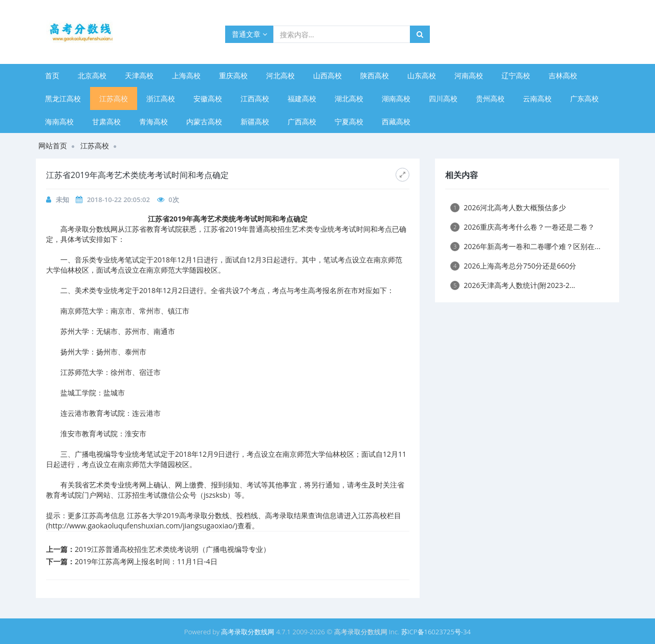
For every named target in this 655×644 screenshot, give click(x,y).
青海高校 (154, 121)
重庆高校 (233, 75)
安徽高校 (208, 98)
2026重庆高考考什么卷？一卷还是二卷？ (522, 227)
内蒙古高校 (204, 121)
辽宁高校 (516, 75)
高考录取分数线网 (248, 632)
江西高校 (255, 98)
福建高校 (302, 98)
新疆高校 (255, 121)
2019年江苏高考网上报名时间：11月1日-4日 (146, 561)
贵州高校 (490, 98)
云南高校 (537, 98)
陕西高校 (375, 75)
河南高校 (469, 75)
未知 (62, 199)
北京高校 (92, 75)
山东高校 (422, 75)
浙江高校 (161, 98)
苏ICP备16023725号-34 (436, 632)
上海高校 (186, 75)
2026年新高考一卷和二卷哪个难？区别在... (525, 246)
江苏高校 (114, 98)
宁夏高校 (349, 121)
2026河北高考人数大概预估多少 (508, 207)
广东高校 (584, 98)
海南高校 (59, 121)
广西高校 (302, 121)
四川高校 (443, 98)
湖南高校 (396, 98)
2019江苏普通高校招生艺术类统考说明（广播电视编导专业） (172, 549)
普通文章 (249, 34)
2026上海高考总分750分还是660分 (513, 266)
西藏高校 (396, 121)
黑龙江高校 (63, 98)
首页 (52, 75)
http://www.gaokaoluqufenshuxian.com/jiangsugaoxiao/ (141, 526)
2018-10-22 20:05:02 (118, 199)
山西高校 (327, 75)
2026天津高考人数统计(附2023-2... (513, 285)
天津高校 (139, 75)
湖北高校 (349, 98)
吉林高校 (563, 75)
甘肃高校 (106, 121)
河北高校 (280, 75)
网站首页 (53, 146)
